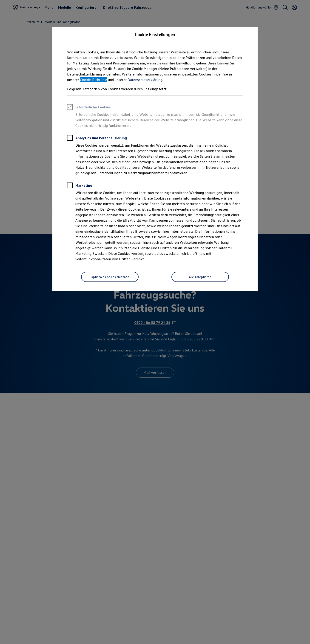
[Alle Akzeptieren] (200, 277)
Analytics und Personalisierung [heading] (97, 139)
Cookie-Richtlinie (94, 80)
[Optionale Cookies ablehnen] (110, 277)
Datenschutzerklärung (145, 80)
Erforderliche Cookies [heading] (89, 108)
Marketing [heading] (80, 186)
